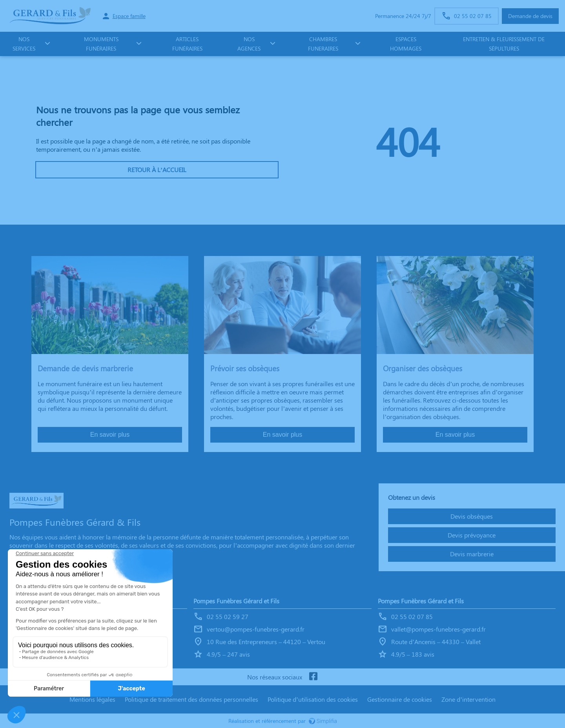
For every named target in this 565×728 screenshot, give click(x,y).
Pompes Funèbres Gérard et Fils (236, 601)
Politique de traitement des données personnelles (191, 699)
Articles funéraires (187, 44)
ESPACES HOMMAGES (406, 44)
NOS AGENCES (249, 44)
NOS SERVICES (24, 44)
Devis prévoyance (472, 535)
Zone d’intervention (468, 699)
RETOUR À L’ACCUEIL (157, 170)
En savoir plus (110, 435)
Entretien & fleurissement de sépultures (504, 44)
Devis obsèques (472, 516)
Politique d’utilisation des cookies (313, 699)
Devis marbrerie (472, 554)
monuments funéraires (101, 44)
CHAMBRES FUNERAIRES (323, 44)
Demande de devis (530, 16)
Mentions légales (92, 699)
